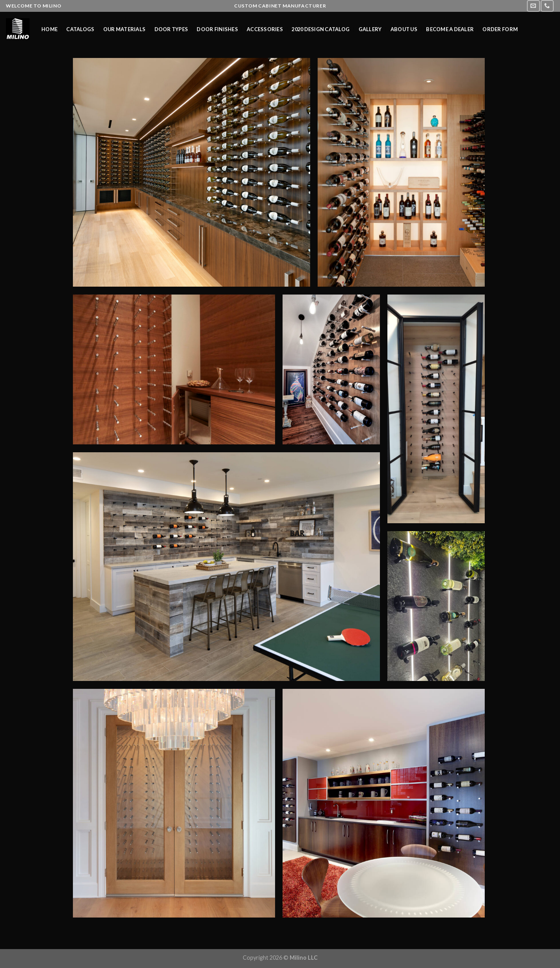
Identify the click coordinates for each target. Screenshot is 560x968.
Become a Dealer (450, 29)
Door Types (171, 29)
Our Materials (124, 29)
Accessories (265, 29)
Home (49, 29)
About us (404, 29)
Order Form (500, 29)
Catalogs (80, 29)
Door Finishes (217, 29)
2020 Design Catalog (321, 29)
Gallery (370, 29)
